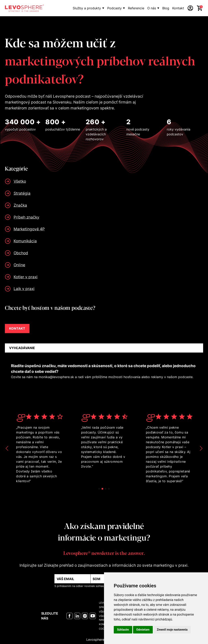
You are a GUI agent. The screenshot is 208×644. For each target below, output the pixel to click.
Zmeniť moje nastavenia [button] (172, 630)
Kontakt (178, 8)
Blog (166, 8)
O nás (152, 8)
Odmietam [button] (143, 630)
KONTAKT (17, 328)
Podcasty (114, 8)
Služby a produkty (87, 8)
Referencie (136, 8)
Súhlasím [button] (123, 630)
